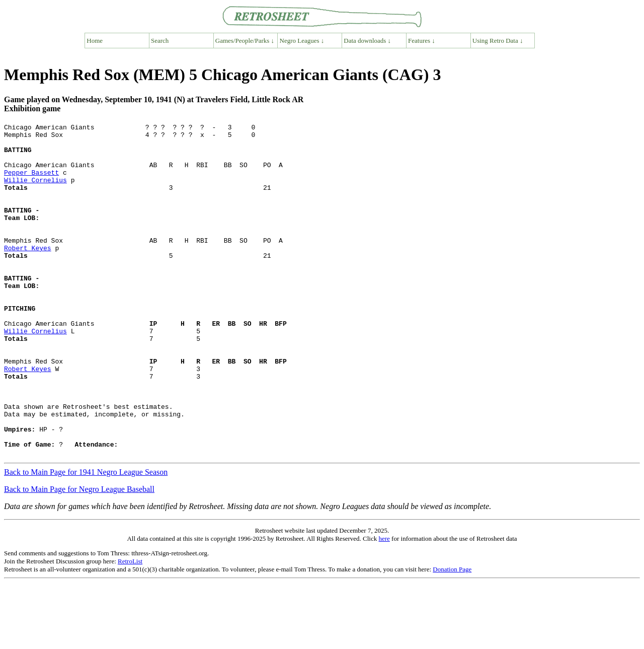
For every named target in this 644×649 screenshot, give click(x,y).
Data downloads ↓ (367, 41)
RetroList (130, 628)
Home (95, 41)
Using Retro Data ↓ (498, 41)
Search (160, 41)
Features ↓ (422, 41)
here (384, 605)
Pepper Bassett (31, 183)
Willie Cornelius (35, 192)
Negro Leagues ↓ (302, 41)
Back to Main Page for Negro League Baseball (79, 556)
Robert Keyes (28, 273)
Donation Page (452, 636)
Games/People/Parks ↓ (245, 41)
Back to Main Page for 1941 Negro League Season (86, 538)
